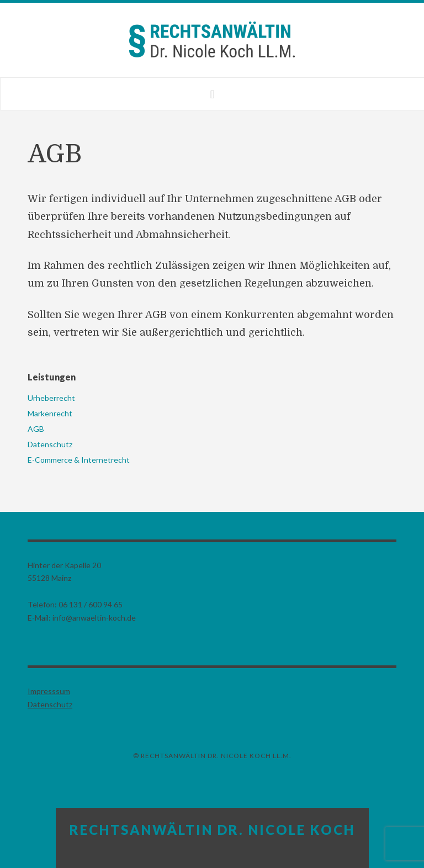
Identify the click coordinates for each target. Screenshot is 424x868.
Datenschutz (50, 444)
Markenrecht (50, 413)
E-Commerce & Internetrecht (79, 460)
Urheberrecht (51, 398)
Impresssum (49, 691)
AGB (36, 429)
